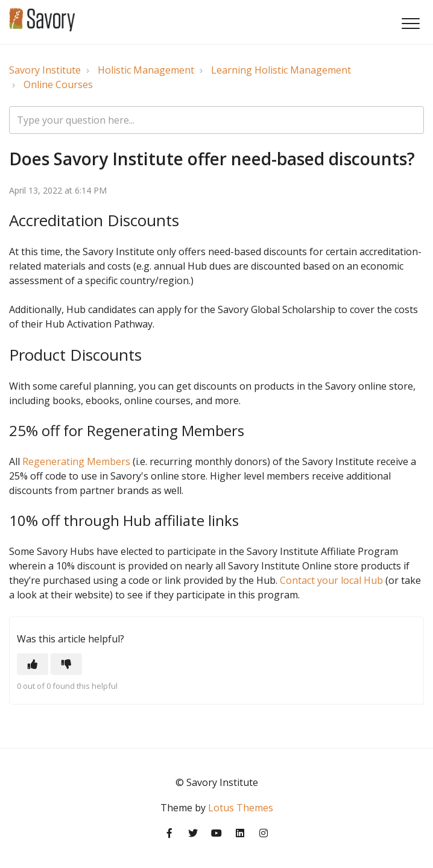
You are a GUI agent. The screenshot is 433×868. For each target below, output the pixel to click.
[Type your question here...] (216, 120)
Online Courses (58, 84)
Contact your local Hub (331, 580)
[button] (410, 23)
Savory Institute (45, 70)
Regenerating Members (76, 461)
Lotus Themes (241, 808)
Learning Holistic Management (281, 70)
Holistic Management (146, 70)
